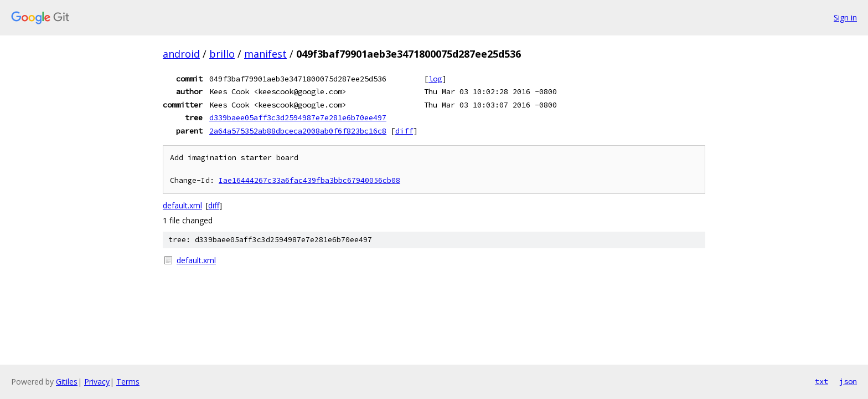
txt (821, 381)
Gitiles (67, 382)
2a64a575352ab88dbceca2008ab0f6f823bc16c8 (298, 131)
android (181, 54)
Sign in (845, 17)
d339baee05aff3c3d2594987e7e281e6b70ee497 (298, 117)
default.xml (182, 205)
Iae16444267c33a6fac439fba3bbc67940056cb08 (309, 180)
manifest (265, 54)
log (435, 79)
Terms (128, 382)
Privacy (97, 382)
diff (404, 131)
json (848, 381)
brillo (222, 54)
